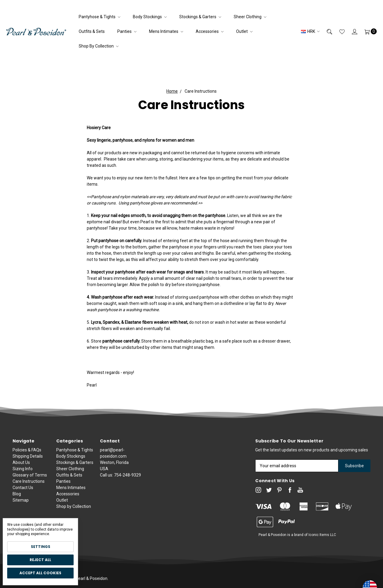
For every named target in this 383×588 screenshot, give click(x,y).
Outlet (244, 31)
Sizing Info (23, 472)
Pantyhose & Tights (99, 17)
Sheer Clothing (250, 17)
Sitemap (21, 503)
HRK (310, 31)
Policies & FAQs (27, 453)
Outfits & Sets (92, 31)
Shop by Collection (99, 46)
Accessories (210, 31)
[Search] (326, 32)
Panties (127, 31)
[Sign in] (351, 32)
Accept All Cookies (40, 573)
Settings (41, 547)
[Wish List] (338, 32)
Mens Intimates (166, 31)
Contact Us (23, 491)
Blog (17, 497)
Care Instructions (29, 484)
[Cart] (367, 32)
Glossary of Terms (30, 478)
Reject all (40, 560)
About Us (21, 465)
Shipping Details (28, 459)
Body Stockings (150, 17)
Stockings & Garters (200, 17)
